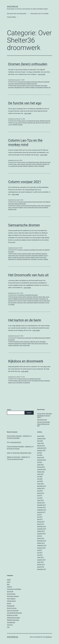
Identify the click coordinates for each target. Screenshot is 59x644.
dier (34, 342)
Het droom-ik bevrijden (43, 422)
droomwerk (11, 87)
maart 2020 (40, 484)
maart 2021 (40, 474)
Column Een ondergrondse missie (22, 453)
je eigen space (46, 301)
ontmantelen (19, 383)
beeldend (16, 381)
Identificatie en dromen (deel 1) (44, 416)
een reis (15, 301)
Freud (43, 123)
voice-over (10, 625)
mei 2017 (40, 517)
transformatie (26, 345)
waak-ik (36, 166)
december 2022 (42, 460)
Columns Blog (11, 17)
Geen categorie (11, 599)
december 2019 (42, 486)
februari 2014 (41, 564)
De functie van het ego (25, 103)
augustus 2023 (41, 450)
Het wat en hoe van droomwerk (17, 14)
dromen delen (12, 256)
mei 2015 (40, 555)
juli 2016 (40, 536)
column (18, 164)
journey (41, 257)
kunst (14, 383)
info (24, 87)
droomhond (41, 381)
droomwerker (35, 256)
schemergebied (39, 87)
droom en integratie (13, 299)
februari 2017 (41, 522)
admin (9, 453)
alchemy (18, 206)
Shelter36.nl (13, 7)
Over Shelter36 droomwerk (33, 121)
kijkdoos (10, 383)
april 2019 (40, 491)
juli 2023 (40, 453)
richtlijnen (32, 87)
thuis (29, 259)
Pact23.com (45, 344)
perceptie (20, 166)
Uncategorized (11, 622)
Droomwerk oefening (37, 82)
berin (22, 342)
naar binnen (14, 303)
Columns (23, 121)
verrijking (46, 259)
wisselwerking (26, 383)
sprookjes (11, 209)
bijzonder (24, 254)
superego (20, 125)
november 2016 (42, 529)
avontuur (20, 254)
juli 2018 (40, 495)
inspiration (21, 207)
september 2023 (42, 448)
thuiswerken (34, 259)
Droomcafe (39, 250)
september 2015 (42, 545)
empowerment (18, 344)
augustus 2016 (41, 534)
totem (15, 209)
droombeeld (42, 342)
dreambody (38, 254)
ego (34, 123)
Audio (9, 582)
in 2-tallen (24, 301)
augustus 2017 (41, 512)
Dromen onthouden (35, 86)
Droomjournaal (11, 594)
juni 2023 (40, 455)
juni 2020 (40, 476)
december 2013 (42, 569)
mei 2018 (40, 498)
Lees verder (42, 74)
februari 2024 (41, 446)
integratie (32, 257)
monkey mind (14, 166)
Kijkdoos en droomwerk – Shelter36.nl (18, 457)
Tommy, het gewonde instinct (15, 459)
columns (20, 123)
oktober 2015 (41, 543)
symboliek (25, 259)
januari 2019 (41, 493)
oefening (27, 87)
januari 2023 (41, 457)
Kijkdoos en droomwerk (26, 361)
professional (11, 259)
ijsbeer (29, 344)
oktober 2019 (41, 488)
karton (36, 344)
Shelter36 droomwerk (32, 84)
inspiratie (44, 164)
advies (15, 86)
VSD (8, 627)
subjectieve (31, 166)
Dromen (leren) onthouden (28, 64)
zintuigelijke (41, 166)
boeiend (29, 254)
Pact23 (36, 207)
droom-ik (23, 164)
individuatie (39, 164)
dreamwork (48, 206)
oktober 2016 (41, 531)
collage (31, 342)
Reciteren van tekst (12, 615)
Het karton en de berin (25, 320)
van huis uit (40, 259)
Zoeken (9, 410)
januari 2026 (41, 436)
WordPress (49, 637)
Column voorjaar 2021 (25, 182)
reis (16, 259)
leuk (9, 303)
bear (24, 206)
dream (43, 206)
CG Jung (15, 123)
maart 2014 (40, 562)
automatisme (17, 342)
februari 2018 (41, 503)
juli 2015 (40, 550)
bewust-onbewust (21, 86)
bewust (26, 381)
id (49, 123)
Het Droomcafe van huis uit (28, 275)
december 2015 (42, 541)
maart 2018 (40, 500)
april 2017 (40, 519)
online (45, 257)
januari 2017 (41, 524)
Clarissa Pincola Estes (31, 206)
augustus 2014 (41, 560)
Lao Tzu (10, 125)
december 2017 (42, 505)
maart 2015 (40, 557)
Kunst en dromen (28, 202)
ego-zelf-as (38, 123)
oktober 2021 (41, 472)
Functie (47, 123)
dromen (28, 86)
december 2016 (42, 526)
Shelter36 (46, 87)
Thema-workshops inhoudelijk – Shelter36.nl (19, 447)
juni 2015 (40, 553)
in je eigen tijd (15, 257)
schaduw (10, 345)
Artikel (9, 580)
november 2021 (42, 469)
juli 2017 (40, 515)
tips (50, 87)
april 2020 (40, 481)
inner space (22, 257)
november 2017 (42, 507)
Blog (20, 121)
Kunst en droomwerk (37, 202)
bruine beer (26, 342)
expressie (24, 344)
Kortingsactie (11, 606)
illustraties (47, 381)
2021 (15, 206)
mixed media (31, 207)
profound (41, 207)
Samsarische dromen (24, 225)
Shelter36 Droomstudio (20, 84)
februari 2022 (41, 467)
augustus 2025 (41, 438)
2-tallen (15, 254)
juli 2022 (40, 462)
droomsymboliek (29, 299)
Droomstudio (44, 86)
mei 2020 (40, 479)
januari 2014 (41, 567)
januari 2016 (41, 538)
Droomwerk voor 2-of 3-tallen (40, 14)
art (22, 206)
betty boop (21, 381)
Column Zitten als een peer (43, 425)
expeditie (41, 256)
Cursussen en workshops (25, 82)
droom (10, 207)
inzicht (25, 207)
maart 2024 (40, 443)
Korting (9, 603)
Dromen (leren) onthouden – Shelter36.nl (18, 436)
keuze (40, 344)
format (45, 256)
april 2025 (40, 441)
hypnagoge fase (18, 87)
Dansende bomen (42, 420)
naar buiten (20, 303)
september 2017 (42, 510)
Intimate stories (11, 601)
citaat (15, 164)
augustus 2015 (41, 548)
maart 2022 (40, 465)
